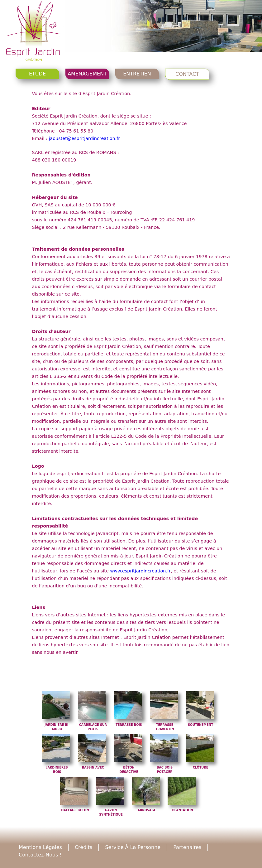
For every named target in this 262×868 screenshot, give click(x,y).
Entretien (137, 74)
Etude (37, 74)
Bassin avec (93, 767)
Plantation (182, 810)
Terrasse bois (129, 725)
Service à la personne (133, 847)
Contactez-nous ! (40, 855)
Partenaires (187, 847)
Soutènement (200, 725)
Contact (187, 74)
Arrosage (147, 810)
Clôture (200, 767)
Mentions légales (40, 847)
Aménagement (87, 74)
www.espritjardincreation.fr (140, 571)
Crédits (83, 847)
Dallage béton (75, 810)
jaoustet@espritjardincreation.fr (84, 138)
